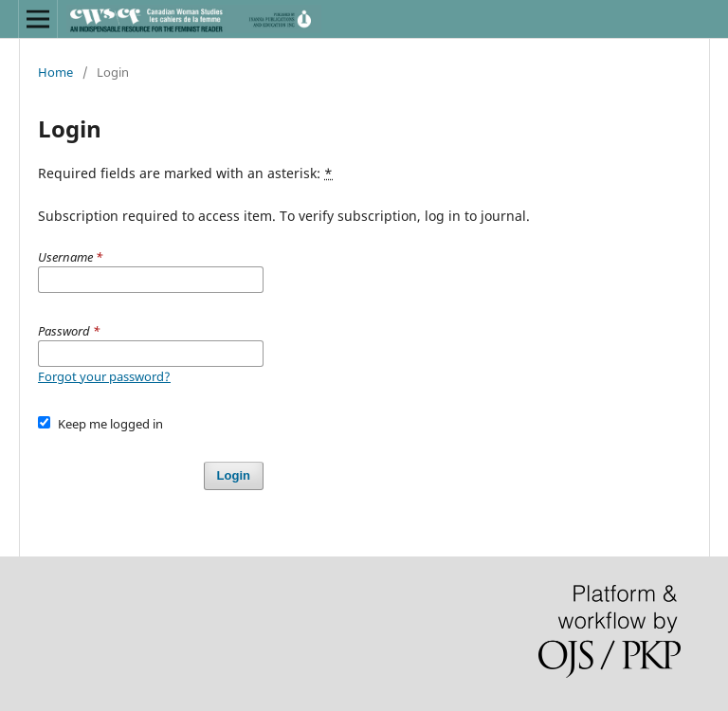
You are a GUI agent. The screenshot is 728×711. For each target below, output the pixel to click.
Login (234, 475)
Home (55, 72)
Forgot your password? (104, 376)
